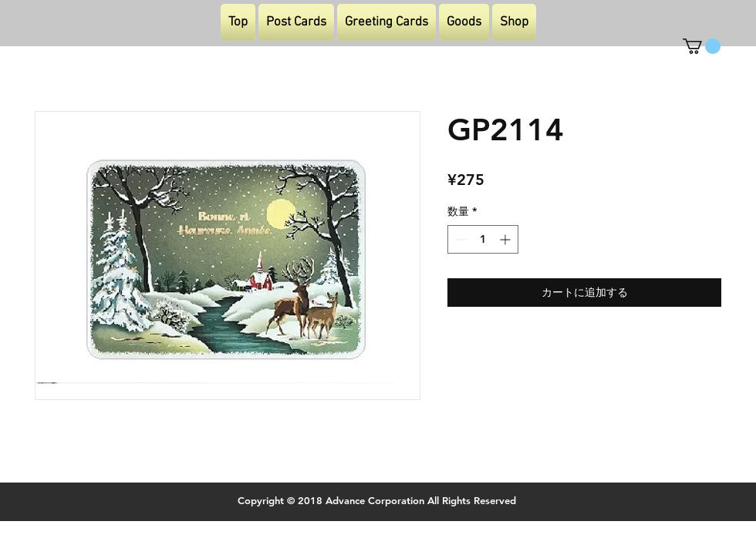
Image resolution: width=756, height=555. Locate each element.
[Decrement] (459, 239)
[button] (702, 46)
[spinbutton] (483, 239)
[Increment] (506, 239)
